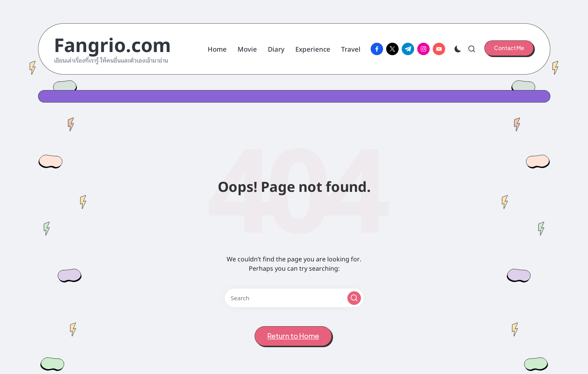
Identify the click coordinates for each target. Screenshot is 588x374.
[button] (509, 48)
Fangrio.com (112, 44)
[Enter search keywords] (294, 298)
